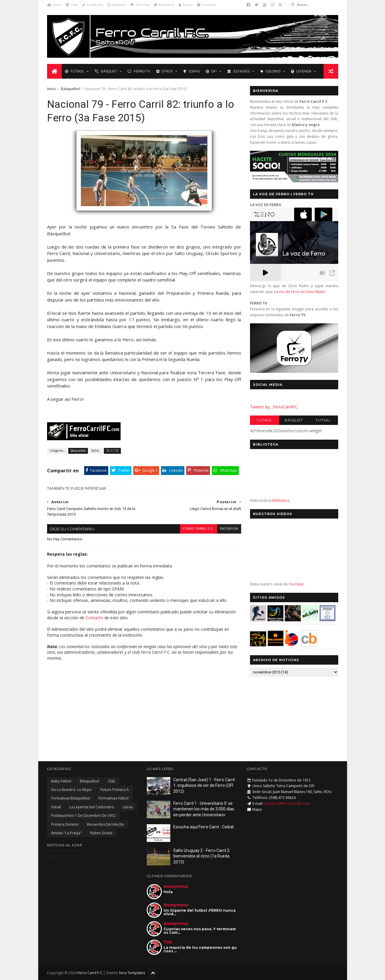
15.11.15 (112, 451)
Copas (191, 71)
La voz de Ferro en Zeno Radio (300, 292)
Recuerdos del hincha (105, 824)
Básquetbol (71, 89)
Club (72, 5)
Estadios (239, 71)
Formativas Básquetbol (71, 798)
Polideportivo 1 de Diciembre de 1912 (83, 816)
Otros (165, 71)
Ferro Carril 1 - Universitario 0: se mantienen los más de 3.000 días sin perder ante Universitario (204, 809)
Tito (168, 942)
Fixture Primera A (115, 790)
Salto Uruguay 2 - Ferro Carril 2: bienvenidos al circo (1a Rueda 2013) (202, 856)
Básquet (106, 71)
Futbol (264, 420)
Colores (270, 71)
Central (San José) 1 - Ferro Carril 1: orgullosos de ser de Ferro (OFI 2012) (204, 786)
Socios (186, 5)
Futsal (323, 420)
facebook (229, 529)
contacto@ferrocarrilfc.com (287, 803)
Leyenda (301, 71)
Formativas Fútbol (114, 798)
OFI (211, 71)
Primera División (65, 824)
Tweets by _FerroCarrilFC (274, 407)
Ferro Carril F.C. (199, 529)
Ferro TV (139, 71)
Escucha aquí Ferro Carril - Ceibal (203, 827)
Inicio (54, 5)
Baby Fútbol (61, 781)
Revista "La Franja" (66, 833)
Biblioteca (164, 5)
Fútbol (75, 71)
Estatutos (116, 5)
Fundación (93, 5)
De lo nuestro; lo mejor (71, 790)
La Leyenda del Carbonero (92, 807)
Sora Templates (132, 973)
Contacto (206, 5)
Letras (128, 807)
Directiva (140, 5)
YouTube (296, 584)
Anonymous (176, 886)
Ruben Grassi (101, 833)
